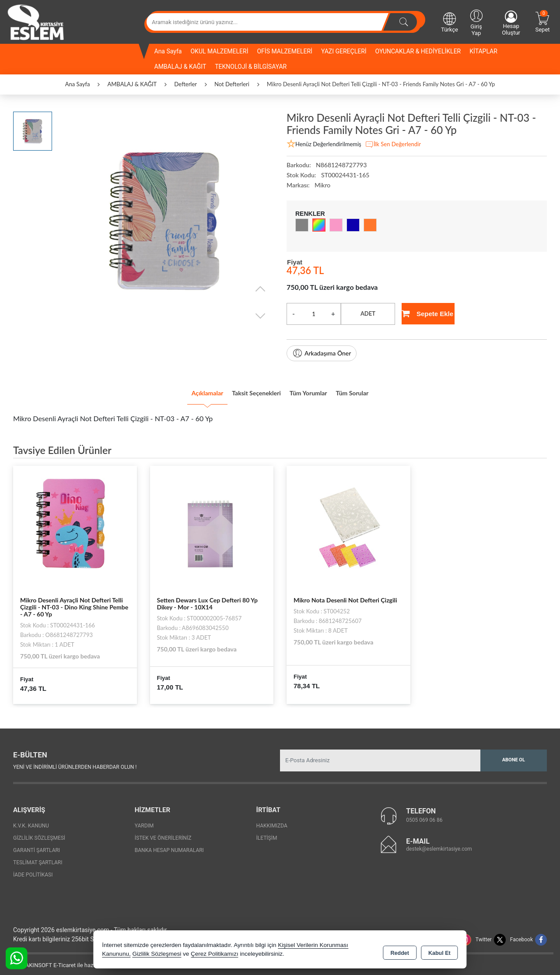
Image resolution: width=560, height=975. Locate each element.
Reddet (400, 951)
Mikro (322, 185)
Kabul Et (439, 951)
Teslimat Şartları (38, 857)
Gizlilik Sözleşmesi (39, 833)
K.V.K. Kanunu (31, 820)
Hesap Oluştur (511, 23)
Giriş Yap (476, 22)
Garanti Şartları (37, 845)
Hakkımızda (272, 820)
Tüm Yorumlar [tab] (319, 390)
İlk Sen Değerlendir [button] (393, 144)
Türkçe (450, 22)
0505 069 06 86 (424, 815)
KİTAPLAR (483, 51)
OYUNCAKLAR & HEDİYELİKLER (418, 51)
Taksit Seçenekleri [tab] (247, 390)
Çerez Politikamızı (215, 955)
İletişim (267, 833)
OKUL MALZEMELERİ (219, 51)
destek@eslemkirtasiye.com (439, 844)
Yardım (144, 820)
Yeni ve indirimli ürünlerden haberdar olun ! (75, 762)
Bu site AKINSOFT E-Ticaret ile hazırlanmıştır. (63, 960)
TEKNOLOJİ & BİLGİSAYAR (251, 67)
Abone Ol (514, 755)
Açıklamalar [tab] (177, 390)
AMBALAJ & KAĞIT (180, 67)
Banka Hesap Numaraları (169, 845)
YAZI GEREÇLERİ (344, 51)
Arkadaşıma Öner (322, 353)
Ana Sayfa (168, 51)
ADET (368, 313)
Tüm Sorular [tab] (382, 390)
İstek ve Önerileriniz (163, 833)
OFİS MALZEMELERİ (284, 51)
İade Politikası (33, 869)
